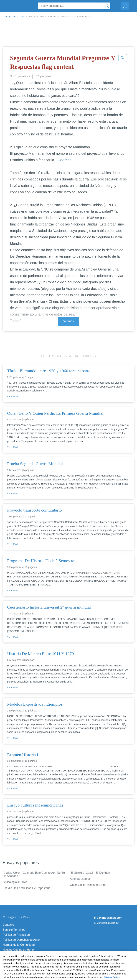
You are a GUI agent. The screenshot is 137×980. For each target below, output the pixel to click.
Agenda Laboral (80, 879)
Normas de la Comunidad (19, 945)
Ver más (68, 321)
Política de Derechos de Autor (21, 940)
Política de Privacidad (16, 935)
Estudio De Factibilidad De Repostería (27, 888)
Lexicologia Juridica (15, 882)
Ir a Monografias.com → (110, 918)
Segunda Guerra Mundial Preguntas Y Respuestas (60, 17)
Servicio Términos (14, 930)
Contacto (8, 925)
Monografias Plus (14, 17)
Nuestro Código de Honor (19, 950)
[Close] (131, 960)
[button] (123, 63)
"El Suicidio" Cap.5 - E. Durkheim (91, 873)
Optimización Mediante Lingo (88, 885)
